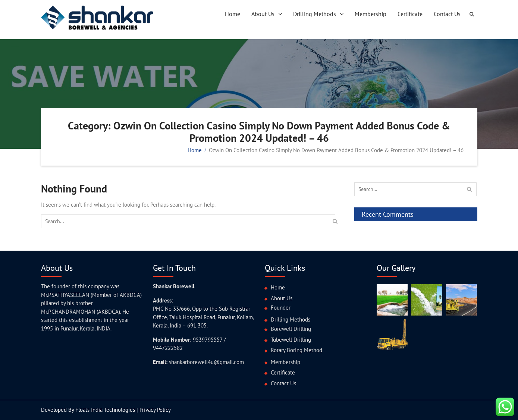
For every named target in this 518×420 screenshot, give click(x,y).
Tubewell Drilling (291, 340)
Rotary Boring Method (296, 350)
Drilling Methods (315, 14)
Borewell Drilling (291, 329)
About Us (263, 14)
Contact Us (447, 14)
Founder (281, 308)
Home (233, 14)
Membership (371, 14)
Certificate (410, 14)
